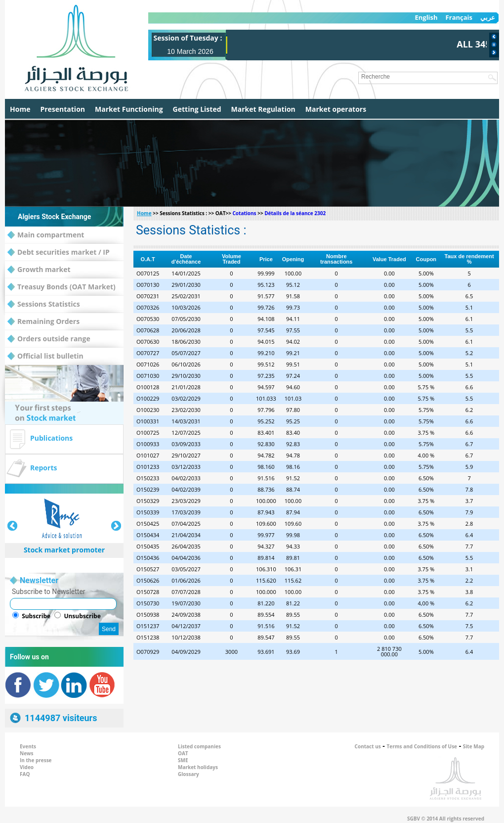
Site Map (474, 746)
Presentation (63, 109)
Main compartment (46, 235)
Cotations (244, 213)
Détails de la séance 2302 (295, 213)
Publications (51, 438)
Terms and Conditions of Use (422, 746)
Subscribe (36, 616)
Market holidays (198, 767)
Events (28, 746)
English (426, 18)
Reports (43, 468)
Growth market (39, 270)
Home (20, 109)
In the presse (36, 760)
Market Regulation (263, 109)
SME (183, 760)
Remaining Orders (43, 322)
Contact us (368, 746)
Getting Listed (197, 109)
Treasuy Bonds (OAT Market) (62, 287)
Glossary (189, 774)
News (27, 753)
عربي (488, 18)
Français (459, 18)
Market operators (336, 109)
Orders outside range (49, 339)
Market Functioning (129, 109)
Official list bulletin (45, 356)
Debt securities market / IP (59, 252)
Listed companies (199, 746)
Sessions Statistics (44, 304)
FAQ (25, 774)
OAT (183, 753)
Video (27, 767)
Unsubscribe (82, 616)
